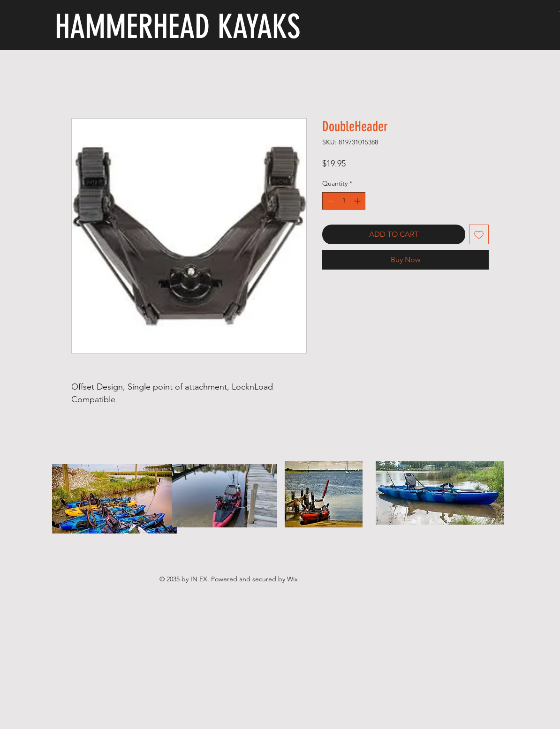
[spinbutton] (344, 201)
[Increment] (358, 201)
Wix (292, 579)
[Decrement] (329, 201)
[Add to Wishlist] (479, 234)
